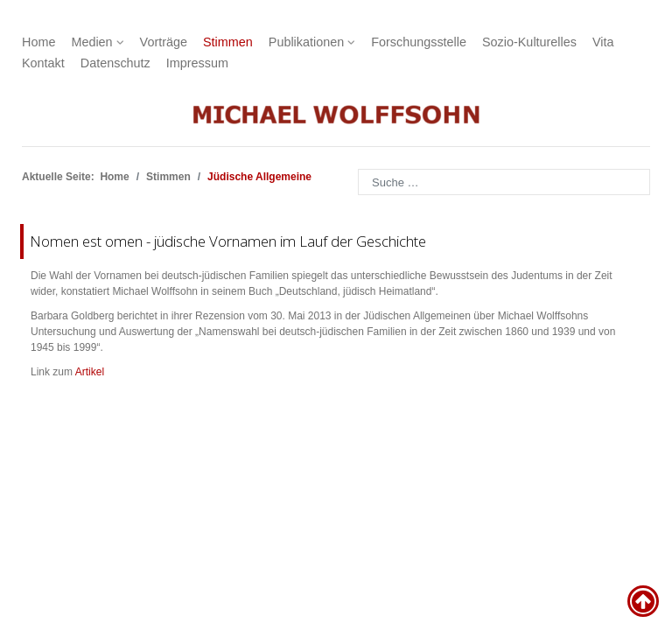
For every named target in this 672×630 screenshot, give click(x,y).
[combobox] (504, 182)
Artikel (90, 372)
